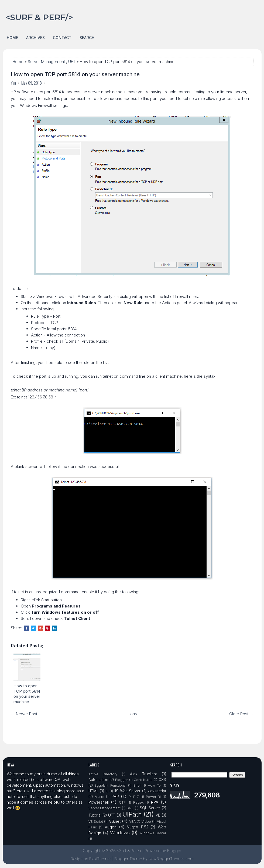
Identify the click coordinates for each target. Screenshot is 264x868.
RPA (155, 802)
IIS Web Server (127, 791)
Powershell (99, 802)
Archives (35, 38)
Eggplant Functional (110, 785)
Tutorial (95, 815)
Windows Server (153, 833)
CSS (162, 780)
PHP (115, 796)
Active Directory (103, 774)
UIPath (132, 814)
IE (107, 791)
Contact (62, 38)
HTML (93, 791)
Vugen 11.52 (138, 827)
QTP (122, 802)
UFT (72, 62)
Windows (120, 833)
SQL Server (150, 808)
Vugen (111, 827)
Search (87, 38)
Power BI (153, 797)
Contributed (143, 780)
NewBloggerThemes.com (171, 859)
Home (12, 38)
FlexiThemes (100, 859)
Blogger (121, 780)
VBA (132, 822)
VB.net (115, 821)
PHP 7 (134, 797)
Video (146, 822)
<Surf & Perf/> (39, 17)
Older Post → (241, 714)
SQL (130, 808)
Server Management (46, 62)
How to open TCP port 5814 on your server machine (75, 74)
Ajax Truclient (143, 774)
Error (137, 785)
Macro (100, 797)
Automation (98, 780)
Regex (138, 802)
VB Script (96, 822)
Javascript (157, 791)
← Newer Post (24, 714)
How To (154, 785)
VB (158, 815)
